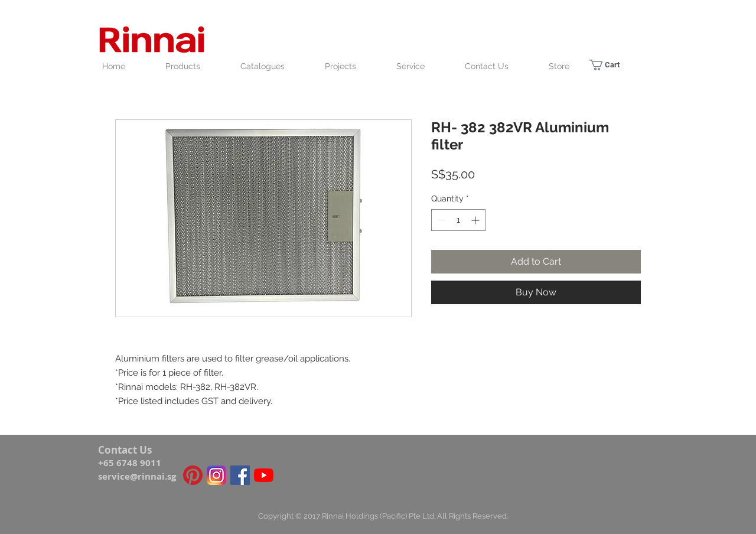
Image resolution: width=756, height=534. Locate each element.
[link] (612, 65)
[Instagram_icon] (216, 475)
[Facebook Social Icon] (240, 475)
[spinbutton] (458, 220)
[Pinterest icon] (193, 475)
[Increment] (476, 220)
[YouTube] (264, 475)
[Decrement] (440, 220)
